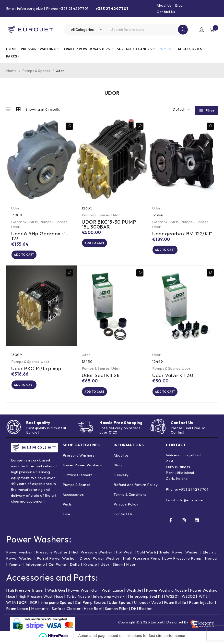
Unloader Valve (147, 607)
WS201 (172, 600)
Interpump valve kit (110, 600)
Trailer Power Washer (179, 556)
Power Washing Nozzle (166, 594)
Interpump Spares (56, 607)
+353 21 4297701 (193, 493)
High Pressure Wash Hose (41, 600)
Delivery (121, 479)
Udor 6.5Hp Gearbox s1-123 (40, 236)
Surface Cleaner (66, 613)
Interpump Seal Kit (147, 600)
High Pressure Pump (142, 562)
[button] (30, 255)
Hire (66, 518)
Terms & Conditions (130, 498)
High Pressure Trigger (25, 594)
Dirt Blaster (141, 613)
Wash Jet (135, 594)
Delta (75, 569)
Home (12, 71)
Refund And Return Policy (136, 489)
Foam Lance (18, 613)
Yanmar (15, 569)
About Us (164, 5)
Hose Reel (93, 613)
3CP (33, 607)
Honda (211, 562)
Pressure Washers (79, 459)
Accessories (73, 498)
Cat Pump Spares (90, 607)
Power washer (19, 556)
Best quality (38, 426)
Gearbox (19, 222)
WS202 (188, 600)
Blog (179, 5)
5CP (23, 607)
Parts (33, 222)
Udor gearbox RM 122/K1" (182, 234)
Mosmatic (40, 613)
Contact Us (166, 12)
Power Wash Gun (83, 594)
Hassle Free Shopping (121, 426)
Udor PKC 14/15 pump (36, 370)
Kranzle (90, 569)
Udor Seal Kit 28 (101, 377)
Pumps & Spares (36, 71)
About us (121, 459)
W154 (11, 607)
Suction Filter (117, 613)
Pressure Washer (52, 556)
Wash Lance (112, 594)
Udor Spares (120, 607)
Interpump (35, 569)
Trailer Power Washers (82, 469)
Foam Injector (201, 607)
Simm (118, 569)
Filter (210, 109)
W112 (203, 600)
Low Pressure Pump (183, 562)
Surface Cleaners (78, 479)
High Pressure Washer (92, 556)
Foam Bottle (175, 607)
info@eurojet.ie (190, 504)
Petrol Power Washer (57, 562)
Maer (131, 569)
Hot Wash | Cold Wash (136, 556)
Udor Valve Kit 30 (173, 377)
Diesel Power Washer (100, 562)
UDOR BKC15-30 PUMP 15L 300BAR (109, 224)
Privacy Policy (126, 508)
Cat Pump (57, 569)
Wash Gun (56, 594)
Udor (16, 208)
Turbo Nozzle (78, 600)
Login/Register (201, 30)
